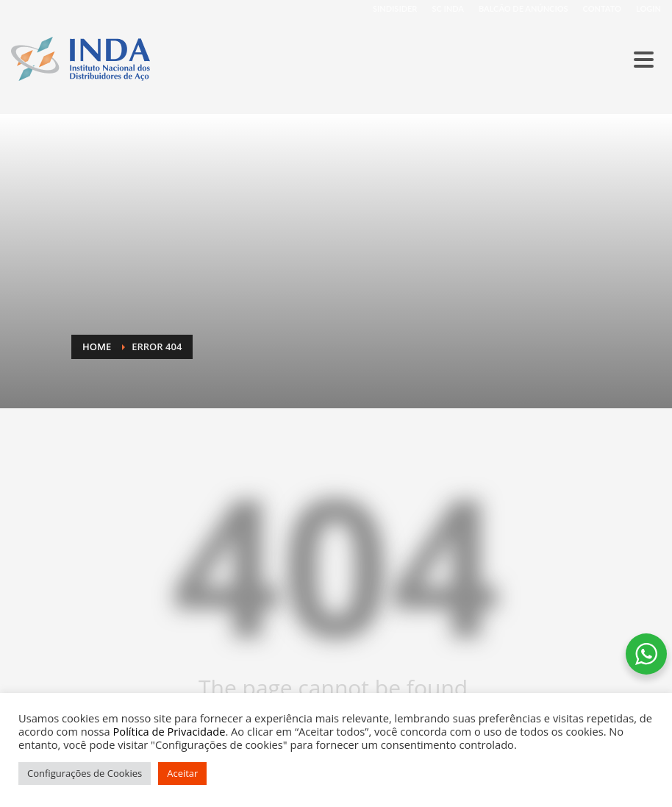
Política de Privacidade (169, 731)
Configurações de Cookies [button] (85, 773)
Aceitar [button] (182, 773)
